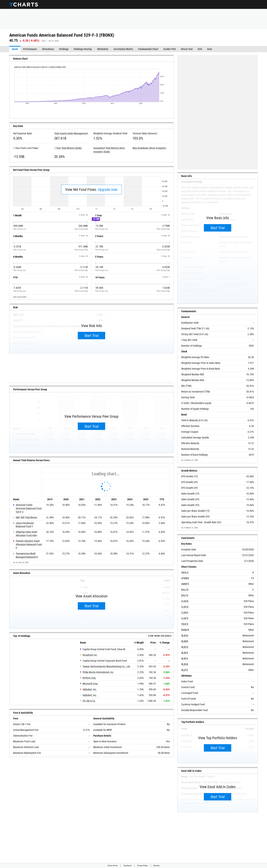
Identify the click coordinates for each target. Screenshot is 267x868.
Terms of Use (113, 866)
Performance (30, 49)
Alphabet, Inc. (90, 689)
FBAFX (185, 624)
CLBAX (185, 601)
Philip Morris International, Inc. (98, 672)
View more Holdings (160, 636)
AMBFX (185, 584)
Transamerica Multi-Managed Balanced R (27, 555)
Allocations (48, 49)
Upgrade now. (108, 190)
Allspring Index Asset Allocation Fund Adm (26, 534)
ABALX (185, 572)
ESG (200, 49)
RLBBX (185, 641)
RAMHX (185, 630)
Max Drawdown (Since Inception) (149, 148)
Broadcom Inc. (90, 655)
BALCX (185, 590)
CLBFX (185, 618)
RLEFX (185, 670)
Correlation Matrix (123, 49)
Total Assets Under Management (71, 133)
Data (210, 49)
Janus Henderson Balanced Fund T (25, 525)
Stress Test (187, 49)
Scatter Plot (170, 49)
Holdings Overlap (83, 49)
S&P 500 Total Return (26, 517)
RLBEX (185, 653)
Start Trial (92, 336)
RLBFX (185, 658)
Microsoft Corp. (90, 684)
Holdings (64, 49)
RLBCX (185, 647)
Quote (15, 49)
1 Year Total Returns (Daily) (68, 148)
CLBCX (185, 607)
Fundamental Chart (148, 49)
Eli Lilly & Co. (89, 701)
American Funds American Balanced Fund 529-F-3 (29, 508)
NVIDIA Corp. (89, 678)
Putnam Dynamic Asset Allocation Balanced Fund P (29, 544)
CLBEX (185, 613)
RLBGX (185, 664)
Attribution (103, 49)
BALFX (185, 595)
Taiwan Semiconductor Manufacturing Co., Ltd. (107, 666)
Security (156, 866)
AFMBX (185, 578)
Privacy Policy (142, 866)
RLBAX (185, 636)
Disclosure (127, 866)
